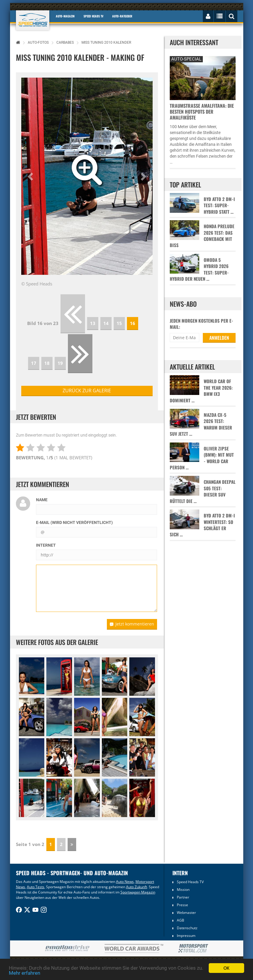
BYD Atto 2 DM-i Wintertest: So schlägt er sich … (202, 525)
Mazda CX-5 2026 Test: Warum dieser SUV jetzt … (201, 424)
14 (106, 323)
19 (60, 363)
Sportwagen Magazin (138, 892)
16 (133, 323)
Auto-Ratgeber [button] (122, 16)
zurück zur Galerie (87, 391)
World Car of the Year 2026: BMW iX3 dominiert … (201, 391)
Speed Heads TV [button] (93, 16)
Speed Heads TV (190, 882)
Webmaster (186, 913)
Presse (182, 905)
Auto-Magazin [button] (65, 16)
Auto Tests (36, 887)
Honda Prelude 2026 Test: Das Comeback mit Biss (202, 236)
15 (119, 323)
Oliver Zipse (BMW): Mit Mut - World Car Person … (202, 458)
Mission (183, 890)
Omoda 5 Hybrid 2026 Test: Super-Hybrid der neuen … (199, 269)
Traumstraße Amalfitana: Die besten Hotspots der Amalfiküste (202, 112)
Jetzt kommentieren (132, 624)
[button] (31, 176)
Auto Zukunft (137, 887)
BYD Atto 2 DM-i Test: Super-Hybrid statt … (219, 205)
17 (34, 363)
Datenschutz (187, 928)
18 (47, 363)
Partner (183, 897)
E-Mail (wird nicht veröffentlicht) (74, 522)
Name (42, 500)
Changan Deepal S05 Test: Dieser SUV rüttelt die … (203, 491)
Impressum (186, 936)
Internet (46, 545)
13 (93, 323)
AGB (181, 920)
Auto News (125, 882)
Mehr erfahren (25, 973)
